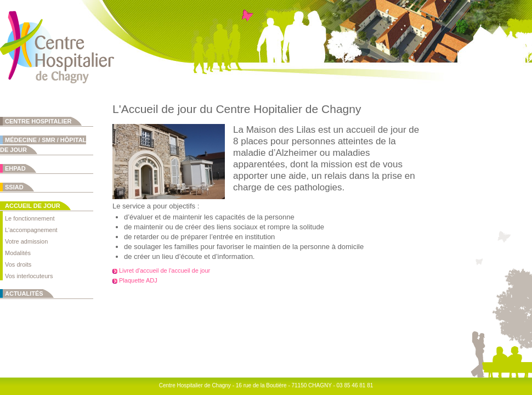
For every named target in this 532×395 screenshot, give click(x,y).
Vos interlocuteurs (29, 276)
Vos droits (18, 264)
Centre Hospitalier (38, 121)
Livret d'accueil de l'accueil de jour (165, 270)
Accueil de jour (33, 206)
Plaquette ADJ (138, 280)
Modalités (18, 253)
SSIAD (14, 187)
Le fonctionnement (30, 218)
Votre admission (26, 241)
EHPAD (15, 168)
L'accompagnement (31, 230)
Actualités (24, 294)
